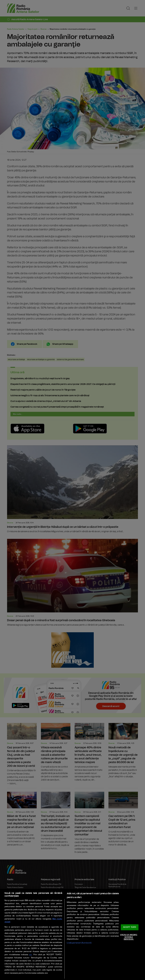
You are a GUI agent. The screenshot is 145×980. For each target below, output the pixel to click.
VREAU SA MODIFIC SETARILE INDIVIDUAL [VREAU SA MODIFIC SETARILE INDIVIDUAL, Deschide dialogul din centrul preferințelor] (129, 937)
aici (31, 955)
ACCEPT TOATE (130, 927)
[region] (72, 934)
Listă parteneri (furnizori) (79, 943)
